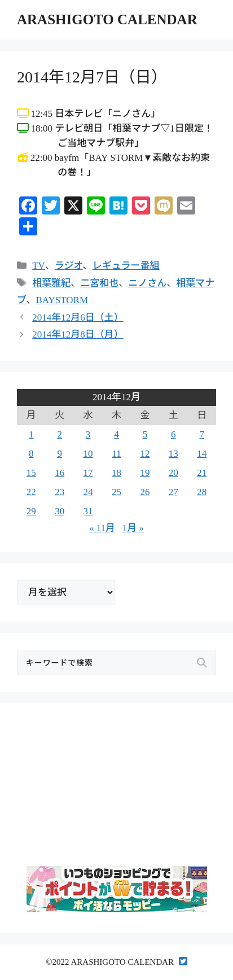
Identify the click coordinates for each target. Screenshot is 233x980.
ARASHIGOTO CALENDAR (107, 19)
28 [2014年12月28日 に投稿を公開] (202, 492)
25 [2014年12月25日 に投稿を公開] (116, 492)
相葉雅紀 (51, 283)
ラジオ (69, 266)
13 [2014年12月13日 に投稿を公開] (173, 454)
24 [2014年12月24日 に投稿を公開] (88, 492)
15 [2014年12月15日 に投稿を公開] (31, 473)
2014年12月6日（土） (78, 318)
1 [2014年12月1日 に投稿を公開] (31, 434)
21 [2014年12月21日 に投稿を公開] (202, 473)
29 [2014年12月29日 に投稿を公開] (31, 511)
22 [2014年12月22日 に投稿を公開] (31, 492)
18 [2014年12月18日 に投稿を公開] (116, 473)
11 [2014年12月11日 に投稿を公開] (116, 454)
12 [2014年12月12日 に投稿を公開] (145, 454)
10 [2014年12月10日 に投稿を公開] (88, 454)
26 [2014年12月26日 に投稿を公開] (145, 492)
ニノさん (147, 283)
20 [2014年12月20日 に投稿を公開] (173, 473)
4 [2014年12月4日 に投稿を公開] (116, 434)
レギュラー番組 (126, 266)
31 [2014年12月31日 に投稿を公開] (88, 511)
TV (39, 266)
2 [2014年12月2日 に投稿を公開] (60, 434)
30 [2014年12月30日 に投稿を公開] (60, 511)
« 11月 (102, 528)
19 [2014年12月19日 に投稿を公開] (145, 473)
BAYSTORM (62, 300)
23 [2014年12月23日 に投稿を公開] (60, 492)
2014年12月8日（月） (78, 334)
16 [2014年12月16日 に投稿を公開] (60, 473)
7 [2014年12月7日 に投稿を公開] (202, 434)
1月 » (133, 528)
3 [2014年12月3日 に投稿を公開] (88, 434)
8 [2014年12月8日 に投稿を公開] (31, 454)
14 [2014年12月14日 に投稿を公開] (202, 454)
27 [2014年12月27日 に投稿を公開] (173, 492)
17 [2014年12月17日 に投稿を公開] (88, 473)
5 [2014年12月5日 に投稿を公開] (145, 434)
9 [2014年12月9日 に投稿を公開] (60, 454)
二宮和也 (99, 283)
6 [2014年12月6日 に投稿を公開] (173, 434)
